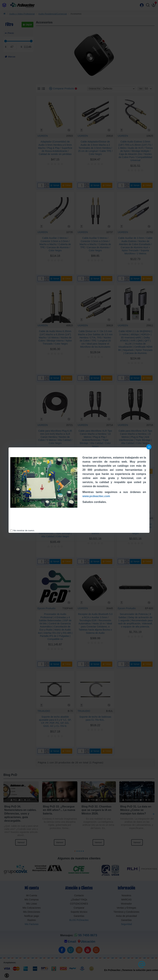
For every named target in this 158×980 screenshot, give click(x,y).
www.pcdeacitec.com (96, 496)
